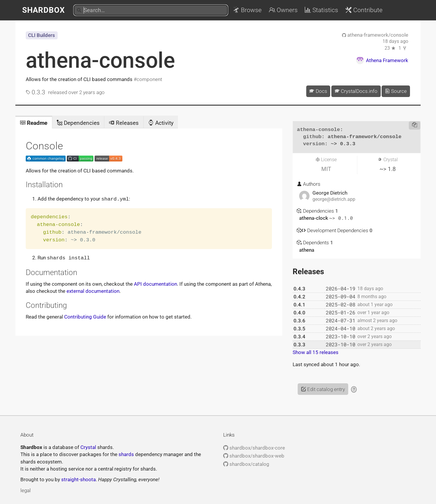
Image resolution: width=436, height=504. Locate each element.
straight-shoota (78, 479)
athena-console (100, 60)
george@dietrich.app (334, 199)
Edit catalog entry (323, 389)
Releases (124, 123)
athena (307, 250)
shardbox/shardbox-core (254, 448)
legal (26, 490)
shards (126, 454)
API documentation (155, 283)
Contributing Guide (85, 316)
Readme (34, 123)
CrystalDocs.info (356, 91)
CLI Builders (42, 35)
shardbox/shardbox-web (254, 456)
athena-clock (314, 218)
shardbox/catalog (246, 464)
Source (396, 91)
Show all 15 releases (316, 352)
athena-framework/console (375, 35)
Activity (161, 123)
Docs (318, 91)
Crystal (88, 447)
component (149, 79)
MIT (326, 169)
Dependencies (78, 123)
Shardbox (44, 10)
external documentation (93, 290)
